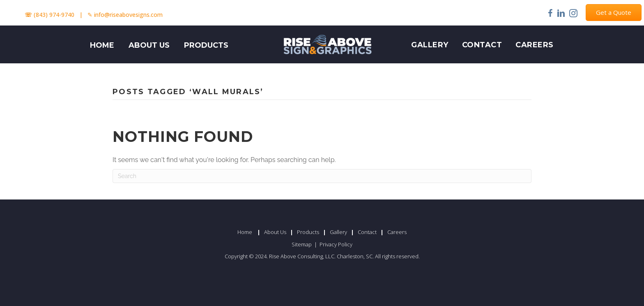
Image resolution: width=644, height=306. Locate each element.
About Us (275, 232)
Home (245, 232)
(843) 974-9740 (54, 15)
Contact (482, 45)
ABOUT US (149, 45)
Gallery (430, 45)
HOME (102, 45)
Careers (535, 45)
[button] (614, 13)
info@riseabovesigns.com (128, 15)
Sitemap (302, 244)
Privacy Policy (336, 244)
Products (308, 232)
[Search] (322, 176)
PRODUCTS (206, 45)
